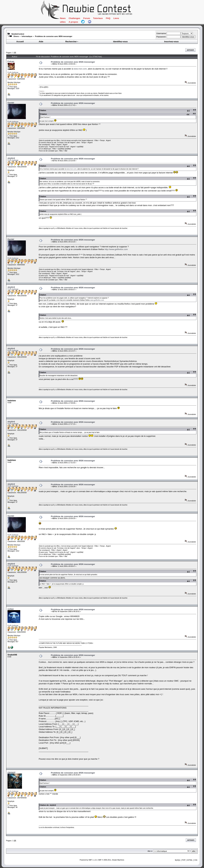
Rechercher (72, 42)
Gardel (11, 103)
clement (11, 772)
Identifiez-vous (120, 42)
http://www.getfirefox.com (116, 249)
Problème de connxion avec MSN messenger (54, 36)
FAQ (108, 18)
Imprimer (190, 50)
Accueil (20, 42)
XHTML (190, 860)
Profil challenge (13, 72)
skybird (11, 158)
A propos (73, 22)
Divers (16, 36)
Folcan (11, 61)
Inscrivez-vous (171, 42)
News (63, 18)
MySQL (178, 860)
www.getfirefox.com (97, 300)
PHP (184, 860)
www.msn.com (80, 69)
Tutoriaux (98, 18)
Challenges (74, 18)
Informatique (27, 36)
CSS (196, 860)
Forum (87, 18)
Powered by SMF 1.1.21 (88, 860)
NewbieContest (18, 34)
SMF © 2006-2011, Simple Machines (111, 860)
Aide (41, 42)
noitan (11, 609)
